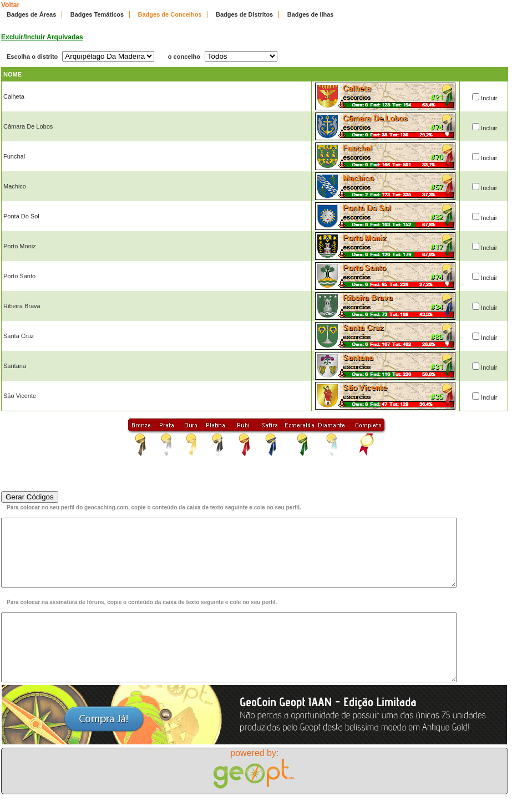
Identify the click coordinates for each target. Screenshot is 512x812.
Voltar (10, 5)
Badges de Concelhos (170, 14)
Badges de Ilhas (311, 14)
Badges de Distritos (244, 14)
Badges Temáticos (97, 14)
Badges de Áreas (31, 14)
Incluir (489, 98)
